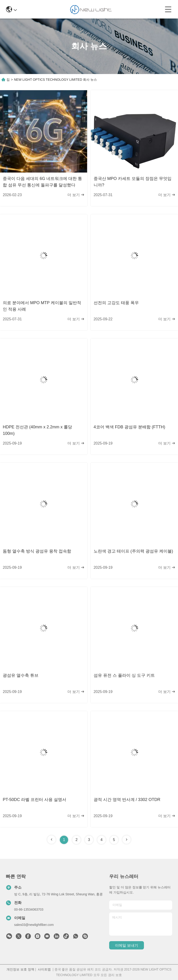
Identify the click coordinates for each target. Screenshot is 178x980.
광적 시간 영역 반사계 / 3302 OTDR (127, 800)
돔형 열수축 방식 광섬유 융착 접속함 (37, 551)
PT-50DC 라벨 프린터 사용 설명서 (35, 800)
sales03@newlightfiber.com (34, 925)
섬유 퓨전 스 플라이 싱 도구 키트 (124, 675)
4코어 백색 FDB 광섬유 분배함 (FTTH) (129, 427)
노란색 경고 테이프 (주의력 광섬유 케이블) (133, 551)
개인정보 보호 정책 (20, 969)
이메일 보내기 (127, 945)
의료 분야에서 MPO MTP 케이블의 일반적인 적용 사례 (42, 306)
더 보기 (76, 195)
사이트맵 (44, 969)
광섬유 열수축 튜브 (21, 675)
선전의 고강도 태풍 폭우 (116, 303)
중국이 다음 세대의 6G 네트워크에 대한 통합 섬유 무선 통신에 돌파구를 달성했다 (42, 182)
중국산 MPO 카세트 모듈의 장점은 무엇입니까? (133, 182)
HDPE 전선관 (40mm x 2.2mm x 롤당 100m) (37, 430)
